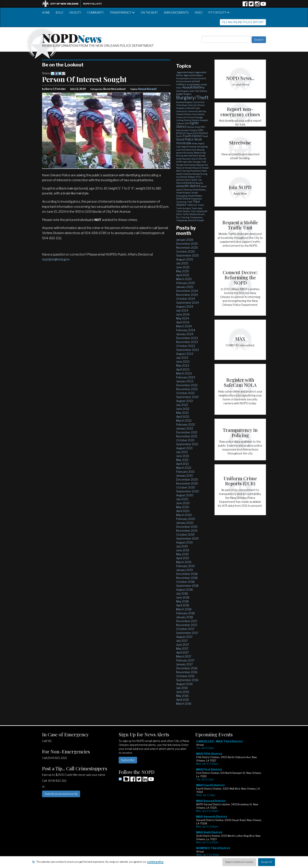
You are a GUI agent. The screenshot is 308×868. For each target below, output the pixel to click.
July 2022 (182, 405)
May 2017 (182, 649)
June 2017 (183, 645)
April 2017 (182, 652)
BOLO (60, 12)
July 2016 (182, 688)
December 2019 (187, 527)
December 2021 (187, 432)
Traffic (201, 205)
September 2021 (187, 444)
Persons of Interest (200, 168)
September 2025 (187, 255)
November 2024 (187, 295)
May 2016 (182, 696)
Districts (195, 120)
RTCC (198, 177)
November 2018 (187, 578)
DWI (187, 123)
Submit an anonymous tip (61, 794)
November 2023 (187, 342)
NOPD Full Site (92, 4)
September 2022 (187, 397)
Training (185, 217)
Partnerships (190, 165)
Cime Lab (192, 105)
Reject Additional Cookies (239, 862)
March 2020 (184, 515)
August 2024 (185, 307)
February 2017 (185, 660)
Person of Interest (184, 168)
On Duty (75, 12)
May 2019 (182, 554)
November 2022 (187, 389)
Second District (186, 183)
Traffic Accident (184, 208)
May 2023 (183, 365)
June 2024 (183, 314)
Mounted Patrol (191, 156)
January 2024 (185, 334)
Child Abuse (182, 105)
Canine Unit (199, 102)
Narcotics (187, 159)
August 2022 (185, 401)
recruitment (182, 177)
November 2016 (187, 672)
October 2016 (185, 676)
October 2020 (186, 487)
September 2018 (187, 586)
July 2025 (182, 263)
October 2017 (185, 629)
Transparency (122, 12)
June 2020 (183, 503)
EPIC (203, 127)
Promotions (196, 171)
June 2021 (183, 456)
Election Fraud (194, 127)
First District (201, 133)
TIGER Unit (192, 205)
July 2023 (182, 358)
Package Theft (199, 162)
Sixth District (184, 199)
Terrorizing (181, 202)
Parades (180, 165)
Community (95, 12)
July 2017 (182, 641)
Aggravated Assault (186, 72)
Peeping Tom (202, 165)
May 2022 (182, 413)
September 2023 (187, 350)
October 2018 (185, 582)
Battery (204, 91)
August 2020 (185, 495)
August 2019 (184, 542)
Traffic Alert (197, 208)
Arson (179, 88)
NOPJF (179, 162)
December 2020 (187, 480)
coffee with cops (192, 108)
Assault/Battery (193, 87)
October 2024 (186, 299)
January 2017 (184, 664)
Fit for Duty (219, 12)
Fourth (179, 136)
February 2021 (185, 472)
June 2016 (183, 692)
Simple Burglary (184, 193)
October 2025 (186, 251)
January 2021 (184, 476)
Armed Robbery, (194, 85)
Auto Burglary (183, 91)
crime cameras (198, 114)
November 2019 (187, 531)
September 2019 (187, 538)
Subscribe (128, 760)
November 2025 (187, 248)
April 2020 (183, 511)
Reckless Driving (200, 174)
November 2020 (187, 483)
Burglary (187, 94)
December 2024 (187, 291)
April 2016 (183, 700)
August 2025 (185, 259)
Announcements (176, 12)
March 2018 (184, 609)
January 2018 (185, 617)
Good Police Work (189, 139)
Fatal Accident (183, 130)
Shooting (187, 190)
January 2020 (185, 523)
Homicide (184, 143)
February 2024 (186, 330)
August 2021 (184, 448)
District (187, 120)
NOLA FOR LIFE (199, 159)
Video (198, 12)
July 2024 (182, 310)
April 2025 (183, 275)
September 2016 (187, 680)
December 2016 (187, 668)
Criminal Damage (194, 117)
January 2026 (185, 240)
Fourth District (192, 136)
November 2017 (187, 625)
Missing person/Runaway (190, 151)
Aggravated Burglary (193, 75)
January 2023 (185, 381)
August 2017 (184, 637)
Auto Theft (195, 91)
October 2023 (186, 346)
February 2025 (186, 283)
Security (199, 183)
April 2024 (183, 322)
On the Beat (149, 12)
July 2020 (182, 499)
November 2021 (187, 436)
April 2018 (183, 605)
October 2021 (185, 440)
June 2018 (183, 597)
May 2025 (183, 271)
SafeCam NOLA (183, 180)
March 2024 (184, 326)
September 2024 (187, 303)
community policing (197, 111)
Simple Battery (199, 190)
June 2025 (183, 267)
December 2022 (187, 385)
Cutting (180, 120)
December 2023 (187, 338)
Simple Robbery (195, 196)
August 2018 (185, 590)
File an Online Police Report (243, 22)
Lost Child (181, 150)
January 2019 (185, 570)
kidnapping (202, 147)
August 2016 (184, 684)
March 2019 (184, 562)
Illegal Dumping (189, 147)
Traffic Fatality (183, 211)
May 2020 (183, 507)
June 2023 (183, 362)
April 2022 (183, 417)
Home (46, 12)
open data (187, 162)
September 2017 (187, 633)
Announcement (198, 78)
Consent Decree (183, 114)
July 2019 (182, 546)
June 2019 (183, 550)
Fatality (194, 130)
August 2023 (185, 354)
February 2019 (185, 566)
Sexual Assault (147, 89)
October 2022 (185, 393)
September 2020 (188, 491)
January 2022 (185, 428)
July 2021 (182, 452)
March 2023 (184, 373)
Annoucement (183, 78)
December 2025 (187, 244)
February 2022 (186, 424)
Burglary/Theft (192, 98)
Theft (190, 202)
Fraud (205, 136)
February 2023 (186, 377)
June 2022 (183, 409)
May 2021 (182, 460)
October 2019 (185, 535)
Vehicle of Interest (196, 220)
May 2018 (182, 601)
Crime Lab (181, 117)
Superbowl (197, 199)
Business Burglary (184, 102)
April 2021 (182, 464)
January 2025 (185, 287)
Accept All (267, 862)
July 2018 (182, 594)
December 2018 (187, 574)
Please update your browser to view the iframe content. (231, 801)
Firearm (189, 133)
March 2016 (184, 704)
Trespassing (182, 220)
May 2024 (183, 318)
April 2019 (183, 558)
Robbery (192, 177)
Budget (180, 94)
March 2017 (184, 656)
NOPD (72, 38)
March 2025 (184, 279)
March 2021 (184, 468)
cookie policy (155, 862)
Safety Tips (196, 180)
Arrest (204, 85)
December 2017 (187, 621)
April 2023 (183, 369)
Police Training (183, 171)
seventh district (188, 186)
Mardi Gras (191, 150)
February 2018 (186, 613)
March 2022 (184, 421)
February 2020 (186, 519)
